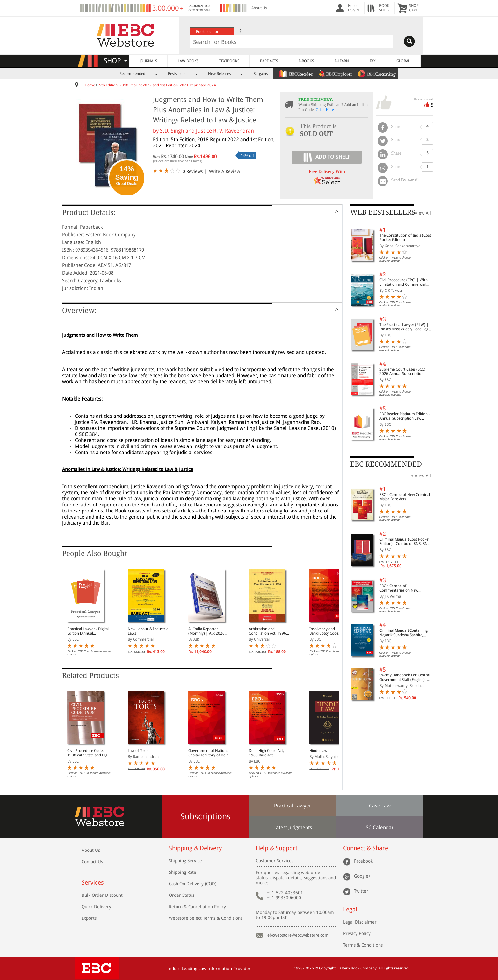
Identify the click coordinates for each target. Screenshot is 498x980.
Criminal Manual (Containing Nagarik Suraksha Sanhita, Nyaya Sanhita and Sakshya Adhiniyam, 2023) (404, 633)
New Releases (219, 74)
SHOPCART (414, 8)
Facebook (363, 861)
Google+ (362, 876)
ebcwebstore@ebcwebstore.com (298, 935)
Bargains (260, 74)
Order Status (182, 895)
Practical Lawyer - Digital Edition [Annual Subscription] (88, 631)
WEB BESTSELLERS (383, 212)
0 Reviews (193, 171)
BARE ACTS (269, 61)
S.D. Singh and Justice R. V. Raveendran (207, 131)
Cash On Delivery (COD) (193, 884)
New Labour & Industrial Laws (148, 631)
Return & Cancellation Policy (197, 907)
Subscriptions (206, 816)
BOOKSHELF (384, 8)
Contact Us (92, 862)
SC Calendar (380, 827)
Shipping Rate (183, 872)
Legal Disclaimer (360, 922)
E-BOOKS (306, 61)
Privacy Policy (357, 933)
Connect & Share (366, 848)
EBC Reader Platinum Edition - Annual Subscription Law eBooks (405, 416)
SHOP (116, 61)
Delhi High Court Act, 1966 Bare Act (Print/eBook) (266, 753)
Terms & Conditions (363, 945)
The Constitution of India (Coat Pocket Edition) (405, 238)
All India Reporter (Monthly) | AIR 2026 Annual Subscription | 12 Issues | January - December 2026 (210, 631)
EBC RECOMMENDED (386, 464)
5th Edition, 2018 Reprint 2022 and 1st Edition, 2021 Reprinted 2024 (158, 85)
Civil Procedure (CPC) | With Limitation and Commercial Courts (404, 282)
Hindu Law (318, 751)
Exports (89, 918)
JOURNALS (148, 61)
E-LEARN (342, 61)
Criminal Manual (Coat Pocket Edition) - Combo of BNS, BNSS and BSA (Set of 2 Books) (405, 542)
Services (93, 883)
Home (90, 85)
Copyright (327, 968)
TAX (373, 61)
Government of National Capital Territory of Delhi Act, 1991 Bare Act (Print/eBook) (209, 753)
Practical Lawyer (292, 806)
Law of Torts (138, 751)
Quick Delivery (96, 907)
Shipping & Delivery (195, 848)
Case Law (380, 806)
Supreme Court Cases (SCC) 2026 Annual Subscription (402, 372)
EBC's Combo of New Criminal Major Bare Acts (405, 497)
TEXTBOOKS (229, 61)
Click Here (325, 110)
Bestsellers (177, 74)
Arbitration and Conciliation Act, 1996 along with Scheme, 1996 (270, 631)
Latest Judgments (293, 827)
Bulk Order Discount (102, 895)
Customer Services (275, 861)
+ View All (421, 213)
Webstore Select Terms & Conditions (206, 918)
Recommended (132, 74)
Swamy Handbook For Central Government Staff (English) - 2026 (405, 677)
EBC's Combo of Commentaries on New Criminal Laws (399, 588)
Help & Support (277, 848)
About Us (91, 850)
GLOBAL (403, 61)
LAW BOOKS (188, 61)
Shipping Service (185, 861)
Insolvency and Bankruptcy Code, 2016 (329, 631)
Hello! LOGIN (354, 8)
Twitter (361, 891)
